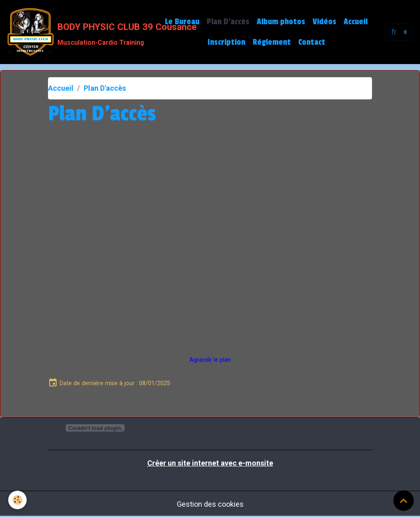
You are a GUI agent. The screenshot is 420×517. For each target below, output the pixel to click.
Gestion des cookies (210, 504)
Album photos (281, 22)
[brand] (79, 32)
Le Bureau (182, 22)
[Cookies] (17, 500)
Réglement (272, 42)
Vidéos (324, 22)
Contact (312, 42)
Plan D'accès (228, 22)
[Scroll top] (404, 501)
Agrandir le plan (210, 360)
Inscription (226, 42)
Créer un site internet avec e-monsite (210, 463)
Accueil (356, 22)
